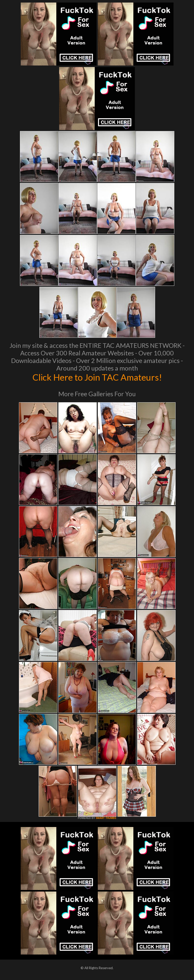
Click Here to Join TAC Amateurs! (97, 377)
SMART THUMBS (106, 818)
